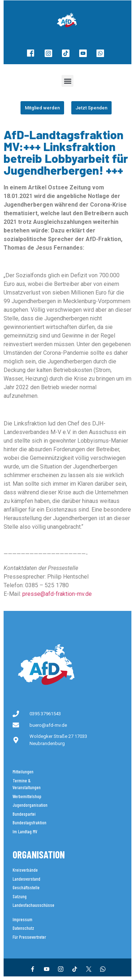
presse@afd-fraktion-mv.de (57, 594)
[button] (67, 81)
